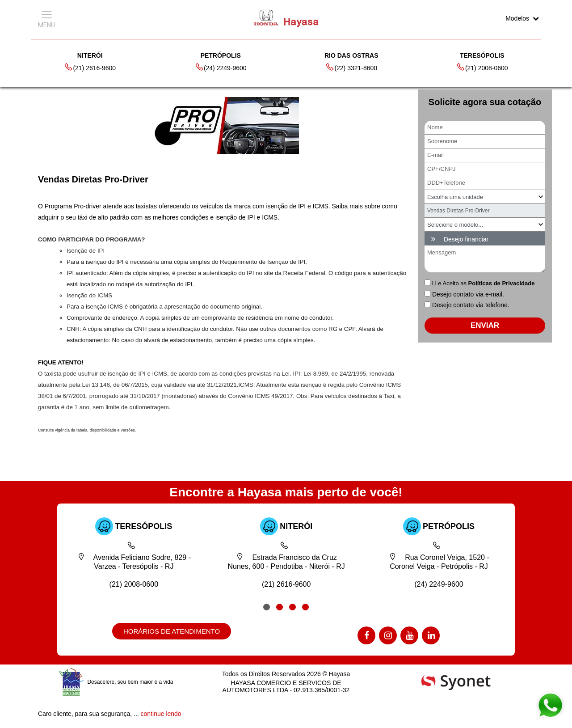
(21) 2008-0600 (482, 67)
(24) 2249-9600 (221, 67)
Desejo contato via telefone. (471, 305)
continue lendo (161, 714)
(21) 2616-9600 (90, 67)
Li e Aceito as (484, 283)
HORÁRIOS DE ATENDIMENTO (172, 631)
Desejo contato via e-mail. (468, 294)
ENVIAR (485, 325)
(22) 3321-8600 (351, 67)
